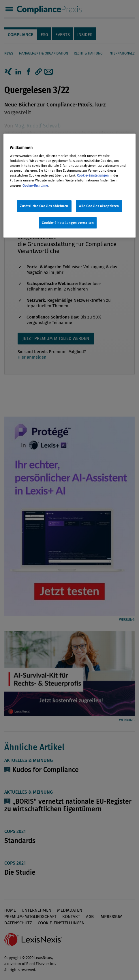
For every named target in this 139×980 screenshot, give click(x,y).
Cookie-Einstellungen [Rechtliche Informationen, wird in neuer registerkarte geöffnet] (93, 175)
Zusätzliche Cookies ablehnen (44, 206)
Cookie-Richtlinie (35, 185)
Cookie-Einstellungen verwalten (68, 223)
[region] (69, 185)
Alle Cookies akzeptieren (99, 206)
